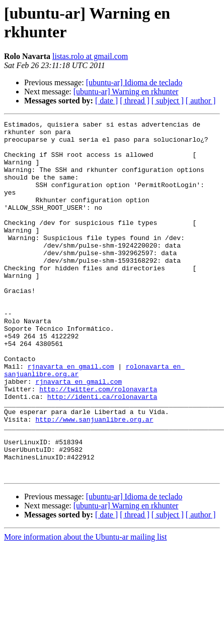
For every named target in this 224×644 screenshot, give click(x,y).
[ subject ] (168, 101)
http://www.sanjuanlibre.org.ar (94, 471)
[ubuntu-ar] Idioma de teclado (134, 82)
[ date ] (106, 101)
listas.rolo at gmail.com (90, 56)
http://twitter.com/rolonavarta (98, 434)
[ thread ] (135, 101)
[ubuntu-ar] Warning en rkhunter (126, 92)
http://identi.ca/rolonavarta (102, 443)
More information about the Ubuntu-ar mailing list (86, 599)
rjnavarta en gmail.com (71, 407)
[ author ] (201, 101)
